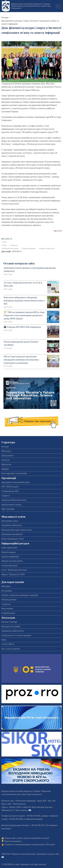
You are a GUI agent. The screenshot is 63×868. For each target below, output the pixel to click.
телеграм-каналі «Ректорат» (43, 844)
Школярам (6, 586)
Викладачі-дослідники (11, 626)
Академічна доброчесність (13, 631)
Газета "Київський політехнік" (14, 570)
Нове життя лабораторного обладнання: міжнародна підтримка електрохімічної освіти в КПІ (24, 301)
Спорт (4, 245)
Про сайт (52, 801)
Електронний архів (9, 566)
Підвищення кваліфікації (12, 534)
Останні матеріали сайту (19, 263)
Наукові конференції (10, 557)
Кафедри (5, 469)
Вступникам (7, 591)
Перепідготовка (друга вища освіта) (17, 530)
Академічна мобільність (12, 525)
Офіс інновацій (8, 509)
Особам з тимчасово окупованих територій (20, 595)
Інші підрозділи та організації (14, 473)
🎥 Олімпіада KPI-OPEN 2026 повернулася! (22, 327)
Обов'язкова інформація (26, 801)
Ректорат (5, 447)
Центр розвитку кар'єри (11, 505)
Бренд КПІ (42, 801)
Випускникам (7, 609)
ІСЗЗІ (4, 242)
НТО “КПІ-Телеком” (10, 487)
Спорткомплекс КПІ (10, 491)
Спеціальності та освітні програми (16, 635)
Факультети (6, 464)
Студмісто (6, 496)
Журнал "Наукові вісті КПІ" (13, 574)
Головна (5, 18)
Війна (4, 640)
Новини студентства (47, 248)
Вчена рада (6, 451)
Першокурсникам (9, 600)
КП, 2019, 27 (7, 239)
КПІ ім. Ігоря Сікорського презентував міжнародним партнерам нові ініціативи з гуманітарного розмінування (21, 360)
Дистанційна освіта (10, 521)
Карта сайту (6, 804)
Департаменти (7, 456)
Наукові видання (8, 552)
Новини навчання (29, 248)
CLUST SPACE (8, 644)
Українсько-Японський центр (14, 500)
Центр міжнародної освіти (13, 539)
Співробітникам (8, 613)
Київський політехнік (10, 248)
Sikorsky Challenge (9, 622)
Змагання (14, 245)
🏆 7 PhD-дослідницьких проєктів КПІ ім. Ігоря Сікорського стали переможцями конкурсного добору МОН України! (24, 315)
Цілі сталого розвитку (11, 649)
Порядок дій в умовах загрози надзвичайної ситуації (27, 838)
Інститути (6, 460)
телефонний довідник (33, 819)
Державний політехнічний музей (15, 482)
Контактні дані (8, 801)
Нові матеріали (20, 804)
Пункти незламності (13, 841)
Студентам (6, 604)
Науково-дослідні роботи (12, 561)
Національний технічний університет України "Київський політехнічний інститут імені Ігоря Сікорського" (31, 6)
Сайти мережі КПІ (9, 548)
